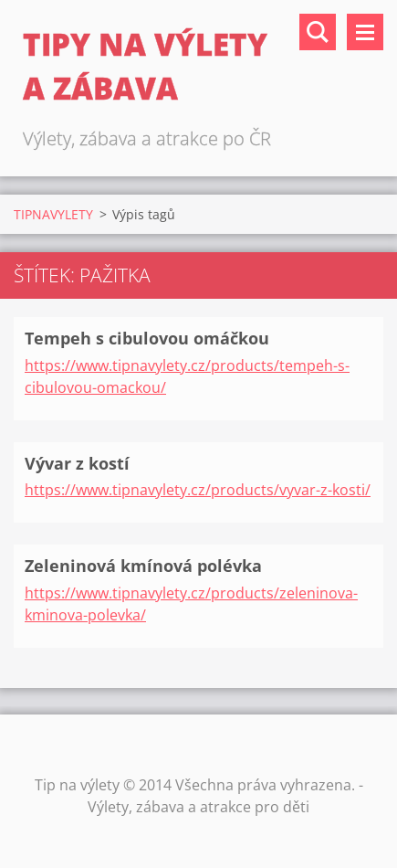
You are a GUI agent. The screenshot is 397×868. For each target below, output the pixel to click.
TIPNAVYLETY (53, 214)
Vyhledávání (318, 32)
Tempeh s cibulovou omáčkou (147, 338)
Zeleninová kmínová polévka (143, 566)
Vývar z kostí (77, 463)
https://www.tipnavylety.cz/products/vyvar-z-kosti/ (198, 490)
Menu (365, 32)
